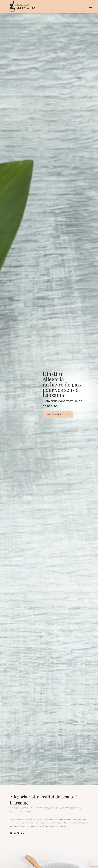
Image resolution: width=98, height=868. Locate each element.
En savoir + (17, 833)
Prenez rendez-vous (58, 414)
